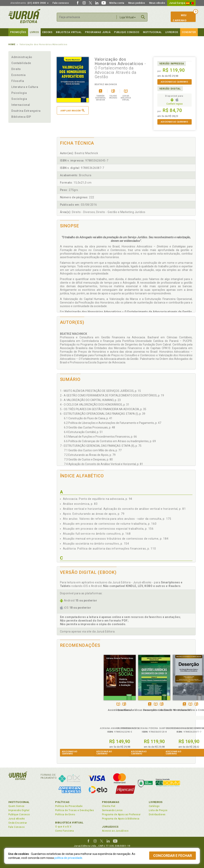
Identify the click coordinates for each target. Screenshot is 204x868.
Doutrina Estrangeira (26, 111)
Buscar (143, 17)
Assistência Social (74, 706)
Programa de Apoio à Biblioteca (121, 819)
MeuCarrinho (180, 18)
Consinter (189, 32)
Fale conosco (61, 3)
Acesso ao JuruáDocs (115, 831)
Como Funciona (64, 831)
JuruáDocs (110, 827)
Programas (111, 802)
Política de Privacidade (69, 806)
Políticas (62, 802)
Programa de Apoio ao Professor (121, 814)
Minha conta (117, 3)
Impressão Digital (19, 810)
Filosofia (18, 81)
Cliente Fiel (109, 806)
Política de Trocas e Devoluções (75, 810)
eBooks (47, 32)
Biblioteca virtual (69, 32)
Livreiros (172, 32)
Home (12, 44)
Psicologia (19, 93)
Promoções (18, 32)
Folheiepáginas (79, 700)
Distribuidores (157, 814)
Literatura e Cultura (25, 87)
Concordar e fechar (173, 856)
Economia (18, 75)
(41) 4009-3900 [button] (29, 3)
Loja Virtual (128, 17)
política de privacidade (68, 858)
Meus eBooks (157, 3)
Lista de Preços (158, 810)
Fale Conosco (17, 827)
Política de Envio (65, 814)
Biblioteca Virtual (69, 823)
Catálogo (154, 806)
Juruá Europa (181, 3)
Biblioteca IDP (21, 117)
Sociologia (19, 99)
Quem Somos (16, 806)
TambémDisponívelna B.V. (73, 700)
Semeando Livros (112, 810)
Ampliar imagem (73, 110)
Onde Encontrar (18, 823)
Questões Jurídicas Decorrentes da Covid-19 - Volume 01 (109, 709)
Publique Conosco (127, 32)
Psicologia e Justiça (178, 706)
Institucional (152, 32)
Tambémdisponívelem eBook (104, 700)
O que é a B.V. (64, 827)
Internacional (21, 105)
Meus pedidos (137, 3)
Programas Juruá (98, 32)
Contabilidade (21, 63)
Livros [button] (34, 32)
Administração (22, 57)
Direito (16, 69)
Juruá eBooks (17, 819)
